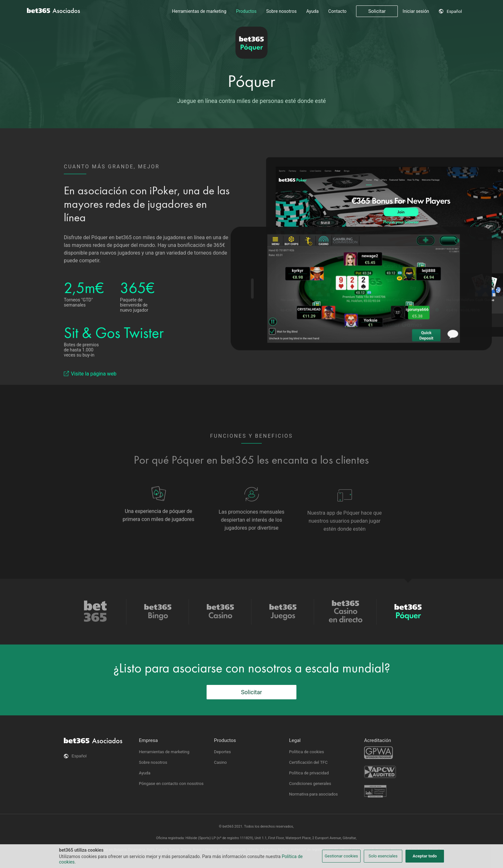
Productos (246, 11)
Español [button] (454, 11)
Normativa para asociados (313, 794)
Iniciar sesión (416, 11)
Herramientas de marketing (199, 11)
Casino (220, 762)
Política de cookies (307, 752)
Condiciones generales (310, 784)
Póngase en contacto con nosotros (171, 784)
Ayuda (313, 11)
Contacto (337, 11)
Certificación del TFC (308, 762)
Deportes (222, 752)
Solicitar (377, 11)
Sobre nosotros (281, 11)
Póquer (251, 81)
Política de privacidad (309, 773)
